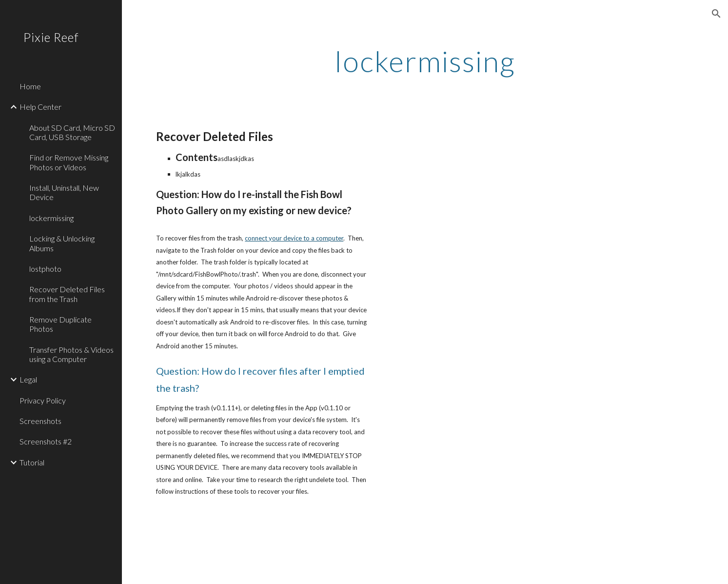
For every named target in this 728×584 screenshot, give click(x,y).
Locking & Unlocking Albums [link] (62, 243)
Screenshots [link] (40, 421)
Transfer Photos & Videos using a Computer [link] (71, 354)
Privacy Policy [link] (43, 400)
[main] (425, 61)
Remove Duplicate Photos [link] (60, 324)
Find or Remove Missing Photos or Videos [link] (69, 162)
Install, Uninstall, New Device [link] (64, 192)
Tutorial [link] (32, 462)
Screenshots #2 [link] (46, 441)
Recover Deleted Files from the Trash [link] (67, 294)
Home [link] (30, 86)
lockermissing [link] (51, 218)
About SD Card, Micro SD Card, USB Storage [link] (72, 132)
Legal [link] (28, 379)
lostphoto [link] (45, 269)
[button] (716, 14)
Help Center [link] (40, 107)
